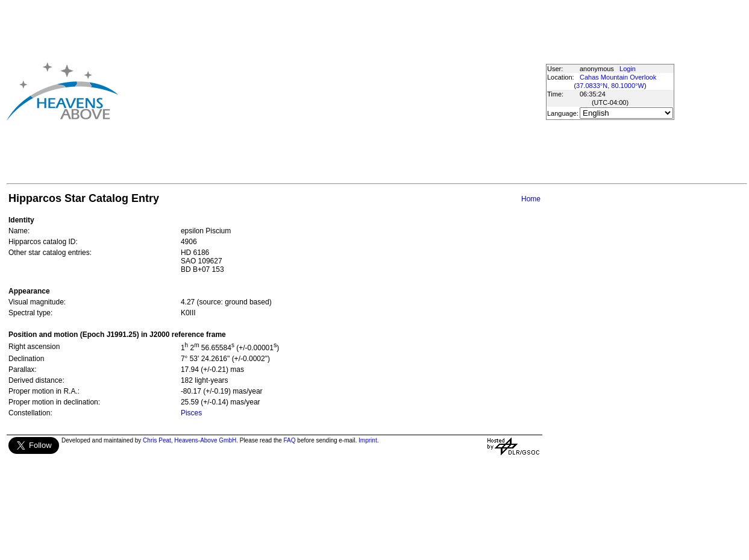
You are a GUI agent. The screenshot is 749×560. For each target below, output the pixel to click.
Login (628, 69)
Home (531, 199)
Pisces (191, 413)
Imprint (368, 440)
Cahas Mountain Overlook (618, 77)
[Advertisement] (309, 91)
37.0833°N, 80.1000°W (610, 86)
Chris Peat (157, 440)
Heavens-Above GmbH (205, 440)
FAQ (290, 440)
